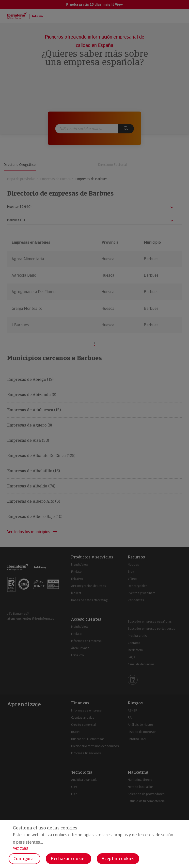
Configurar (24, 859)
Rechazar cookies (69, 859)
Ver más (20, 848)
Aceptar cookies (118, 859)
